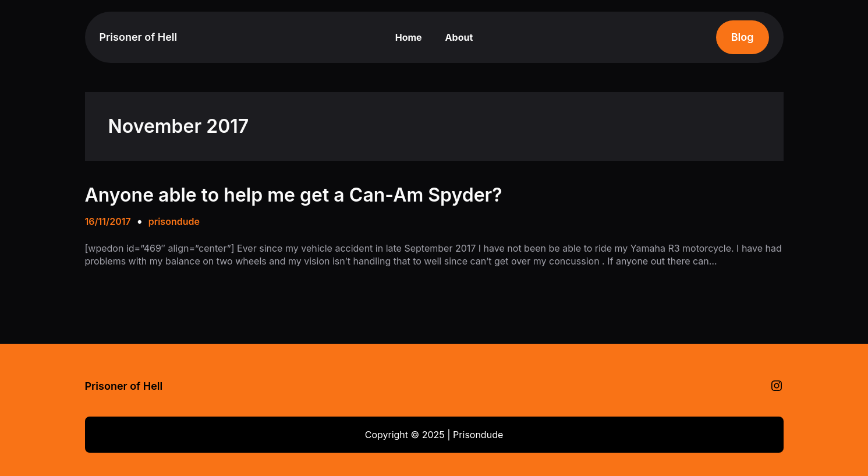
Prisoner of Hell (139, 37)
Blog (743, 37)
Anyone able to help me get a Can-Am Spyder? (294, 195)
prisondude (174, 221)
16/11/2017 (108, 221)
